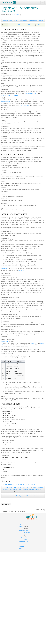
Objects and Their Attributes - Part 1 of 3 (9, 488)
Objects (29, 496)
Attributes (35, 496)
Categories (6, 496)
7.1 (39, 25)
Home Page (20, 525)
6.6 (32, 25)
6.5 (29, 25)
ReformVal (5, 341)
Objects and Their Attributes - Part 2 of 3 (32, 21)
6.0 (12, 25)
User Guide (20, 536)
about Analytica (27, 531)
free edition (26, 541)
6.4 (26, 25)
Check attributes (25, 105)
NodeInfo (4, 269)
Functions (21, 542)
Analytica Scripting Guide (10, 21)
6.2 (19, 25)
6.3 (22, 25)
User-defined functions (31, 93)
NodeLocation (16, 15)
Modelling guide (21, 547)
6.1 (16, 25)
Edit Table (34, 343)
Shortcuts (21, 531)
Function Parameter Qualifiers (10, 95)
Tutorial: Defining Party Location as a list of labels (20, 484)
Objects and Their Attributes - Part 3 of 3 (37, 488)
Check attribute (6, 102)
